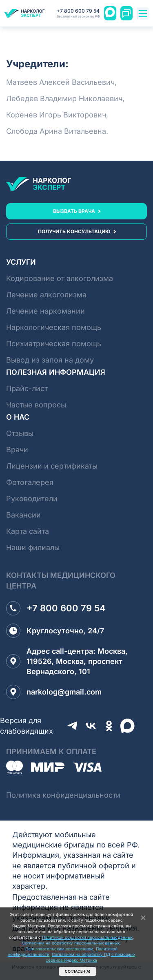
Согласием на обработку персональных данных (71, 943)
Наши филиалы (33, 548)
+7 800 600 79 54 (78, 13)
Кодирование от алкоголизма (60, 278)
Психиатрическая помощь (54, 344)
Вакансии (23, 515)
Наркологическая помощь (54, 327)
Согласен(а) (78, 971)
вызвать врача (74, 211)
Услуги (21, 262)
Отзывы (20, 433)
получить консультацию (74, 231)
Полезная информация (56, 372)
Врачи (17, 450)
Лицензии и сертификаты (52, 466)
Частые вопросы (36, 405)
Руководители (32, 499)
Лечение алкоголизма (46, 295)
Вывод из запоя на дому (50, 360)
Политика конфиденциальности (63, 795)
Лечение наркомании (45, 311)
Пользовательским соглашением (59, 949)
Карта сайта (28, 531)
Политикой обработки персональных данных (87, 937)
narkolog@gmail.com (54, 692)
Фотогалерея (30, 482)
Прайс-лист (27, 388)
